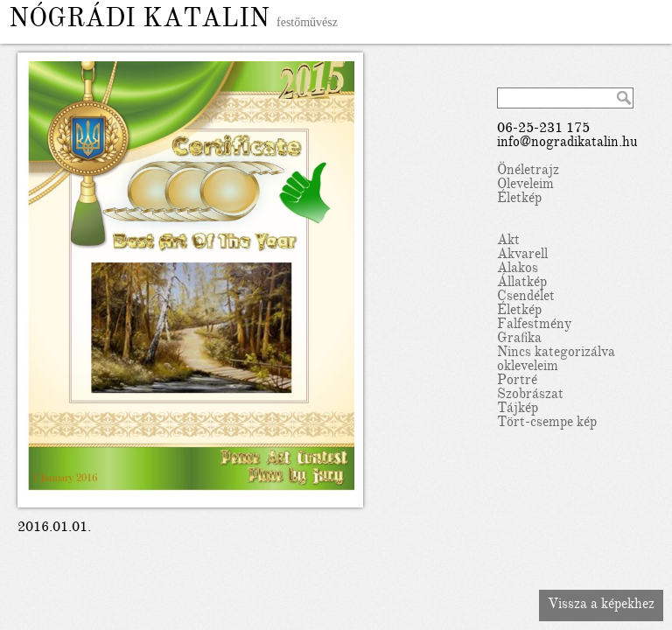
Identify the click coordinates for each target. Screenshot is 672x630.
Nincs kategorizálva (556, 353)
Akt (508, 241)
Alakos (518, 269)
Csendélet (526, 297)
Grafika (519, 339)
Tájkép (518, 409)
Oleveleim (525, 185)
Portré (517, 381)
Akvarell (522, 255)
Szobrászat (530, 395)
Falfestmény (534, 325)
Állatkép (522, 283)
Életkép (519, 199)
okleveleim (528, 367)
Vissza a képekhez (601, 605)
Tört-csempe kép (547, 423)
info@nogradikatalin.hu (567, 143)
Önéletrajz (528, 171)
